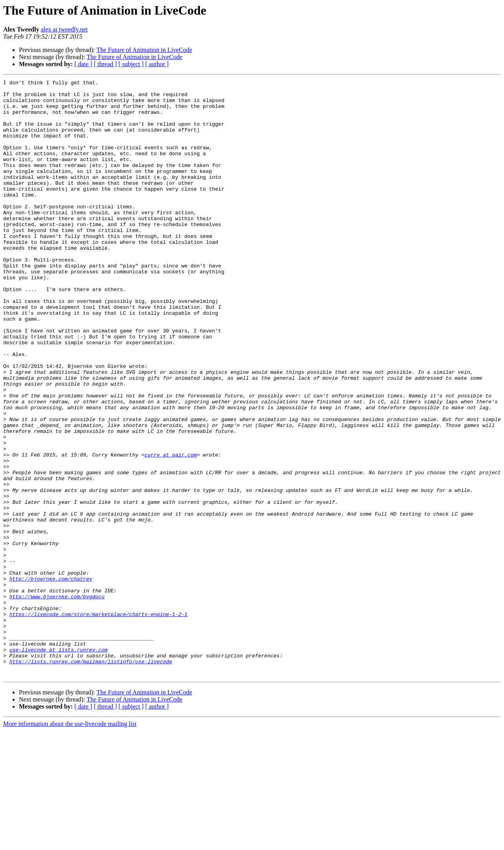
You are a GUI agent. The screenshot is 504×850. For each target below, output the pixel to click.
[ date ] (83, 64)
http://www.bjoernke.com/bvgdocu (57, 700)
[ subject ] (131, 64)
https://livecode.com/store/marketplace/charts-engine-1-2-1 (98, 722)
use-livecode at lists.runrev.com (59, 764)
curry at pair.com (171, 530)
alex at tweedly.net (64, 29)
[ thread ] (105, 64)
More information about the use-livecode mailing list (70, 843)
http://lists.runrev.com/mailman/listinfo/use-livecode (91, 778)
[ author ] (157, 64)
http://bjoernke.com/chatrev (51, 679)
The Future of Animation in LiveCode (144, 50)
